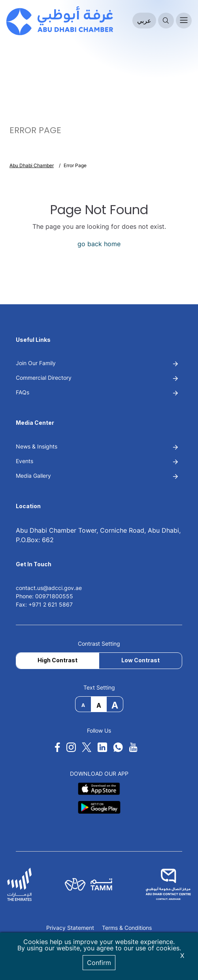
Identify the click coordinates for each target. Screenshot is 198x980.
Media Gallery (33, 476)
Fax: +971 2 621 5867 (44, 604)
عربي (144, 21)
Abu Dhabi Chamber (32, 165)
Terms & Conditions (127, 928)
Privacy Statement (70, 928)
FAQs (23, 392)
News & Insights (37, 446)
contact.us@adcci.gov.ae (49, 588)
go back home (99, 244)
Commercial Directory (44, 378)
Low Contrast (140, 660)
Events (25, 461)
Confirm (99, 963)
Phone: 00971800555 (44, 596)
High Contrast (58, 660)
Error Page (75, 165)
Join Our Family (36, 363)
